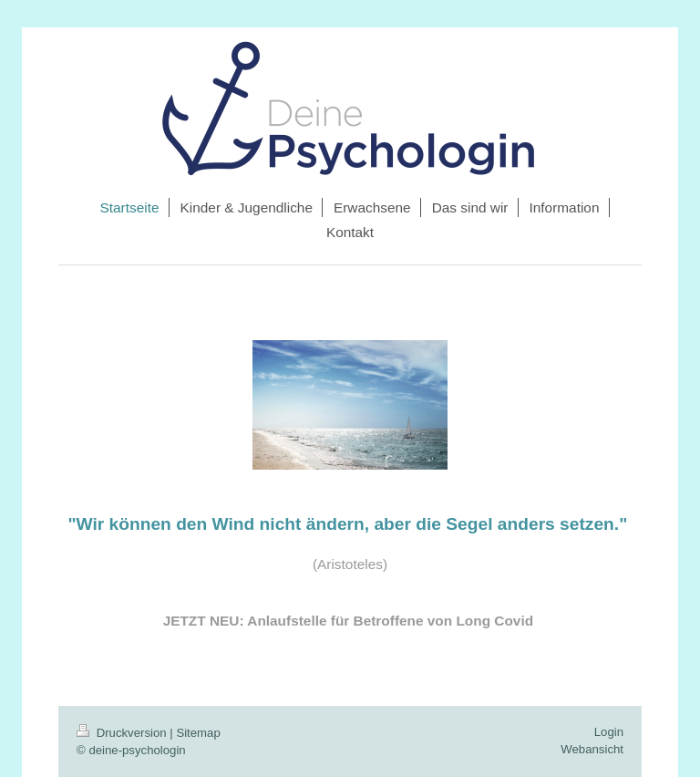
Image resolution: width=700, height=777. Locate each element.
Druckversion (123, 733)
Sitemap (198, 733)
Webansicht (592, 749)
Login (609, 732)
